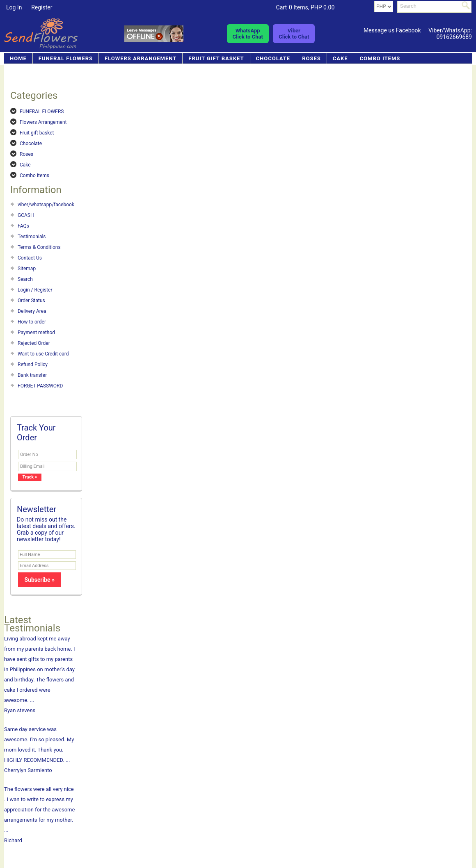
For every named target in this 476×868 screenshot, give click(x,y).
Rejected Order (34, 343)
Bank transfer (32, 375)
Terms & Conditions (39, 247)
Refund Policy (33, 365)
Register (42, 7)
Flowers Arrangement (141, 58)
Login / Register (35, 290)
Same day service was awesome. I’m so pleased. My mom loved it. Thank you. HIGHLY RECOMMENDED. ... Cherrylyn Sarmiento (40, 750)
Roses (311, 58)
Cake (340, 58)
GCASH (26, 215)
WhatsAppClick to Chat (248, 34)
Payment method (36, 333)
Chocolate (273, 58)
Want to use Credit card (43, 354)
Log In (14, 7)
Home (18, 58)
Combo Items (380, 58)
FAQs (23, 226)
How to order (32, 322)
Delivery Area (32, 311)
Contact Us (30, 258)
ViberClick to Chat (294, 34)
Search (25, 279)
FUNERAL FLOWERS (66, 58)
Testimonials (32, 237)
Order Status (31, 301)
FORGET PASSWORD (40, 386)
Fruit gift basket (216, 58)
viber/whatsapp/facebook (46, 205)
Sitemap (27, 269)
